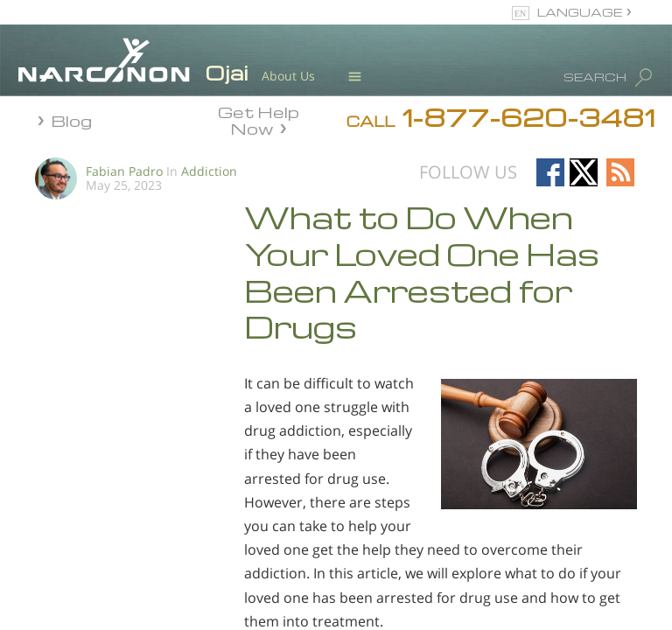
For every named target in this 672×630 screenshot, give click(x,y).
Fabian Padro (124, 171)
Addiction (209, 171)
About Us (288, 76)
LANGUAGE (580, 12)
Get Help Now (259, 119)
